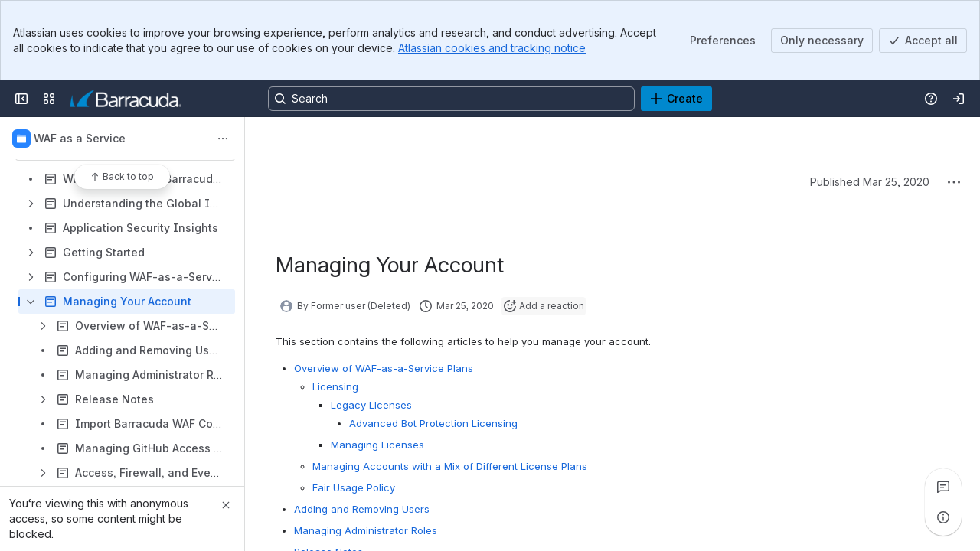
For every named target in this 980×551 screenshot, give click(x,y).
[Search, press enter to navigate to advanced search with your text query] (451, 99)
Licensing (335, 386)
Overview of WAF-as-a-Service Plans (384, 368)
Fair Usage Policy (354, 487)
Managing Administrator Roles (366, 530)
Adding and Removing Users (362, 509)
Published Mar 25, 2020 (870, 182)
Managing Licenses (377, 445)
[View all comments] (943, 487)
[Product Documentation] (126, 99)
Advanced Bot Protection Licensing (433, 423)
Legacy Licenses (371, 405)
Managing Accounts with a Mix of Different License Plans (450, 466)
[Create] (676, 99)
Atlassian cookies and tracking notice (492, 48)
